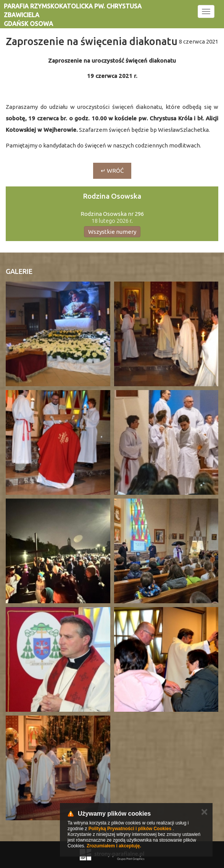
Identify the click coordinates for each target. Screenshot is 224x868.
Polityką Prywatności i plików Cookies (130, 829)
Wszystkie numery (112, 232)
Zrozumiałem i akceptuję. (114, 846)
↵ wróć (112, 171)
